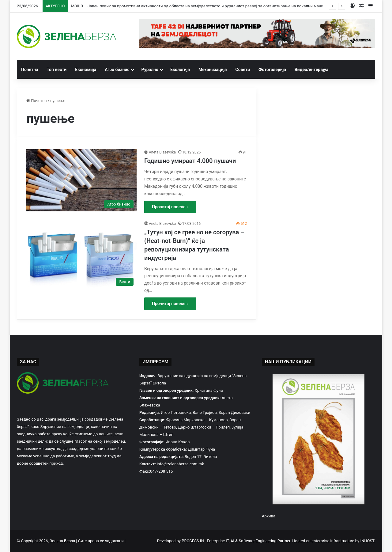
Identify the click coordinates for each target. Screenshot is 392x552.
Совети (243, 70)
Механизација (213, 70)
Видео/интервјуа (311, 70)
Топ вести (57, 70)
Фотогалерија (272, 70)
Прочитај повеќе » (170, 207)
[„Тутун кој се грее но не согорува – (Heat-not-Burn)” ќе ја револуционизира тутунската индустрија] (81, 255)
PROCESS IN (193, 541)
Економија (86, 70)
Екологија (180, 70)
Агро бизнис (117, 70)
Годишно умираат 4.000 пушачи (190, 161)
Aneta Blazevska (162, 152)
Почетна (30, 70)
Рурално (150, 70)
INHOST (367, 541)
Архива (269, 516)
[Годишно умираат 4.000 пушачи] (81, 180)
